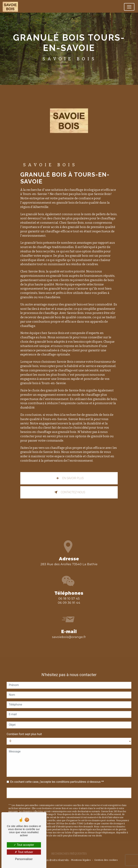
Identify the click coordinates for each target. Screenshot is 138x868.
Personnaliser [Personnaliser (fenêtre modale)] (24, 859)
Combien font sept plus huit (24, 728)
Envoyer (69, 787)
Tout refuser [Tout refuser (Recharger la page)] (24, 852)
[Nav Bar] (129, 7)
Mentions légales (81, 860)
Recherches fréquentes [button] (69, 854)
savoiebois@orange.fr (69, 631)
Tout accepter (24, 845)
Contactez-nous (69, 492)
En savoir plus (69, 478)
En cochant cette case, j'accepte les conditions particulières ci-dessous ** (57, 776)
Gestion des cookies (106, 860)
